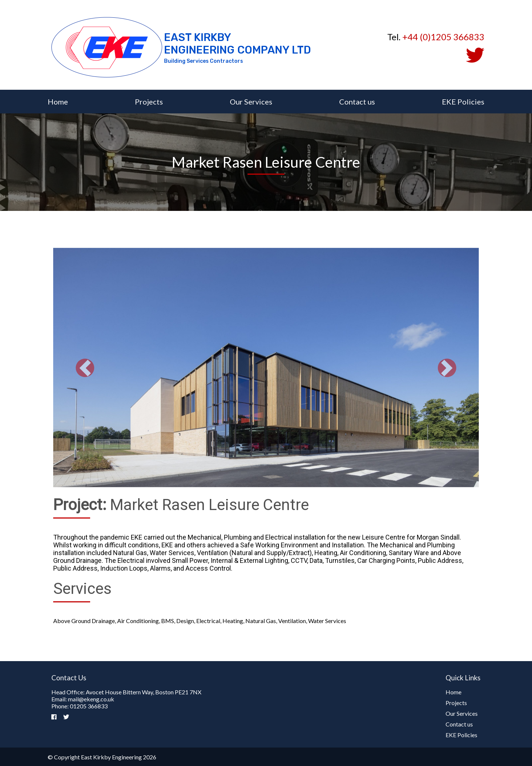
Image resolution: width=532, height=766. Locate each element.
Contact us (357, 102)
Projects (149, 102)
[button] (85, 368)
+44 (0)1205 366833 (443, 37)
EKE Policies (463, 102)
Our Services (251, 102)
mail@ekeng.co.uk (91, 699)
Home (58, 102)
